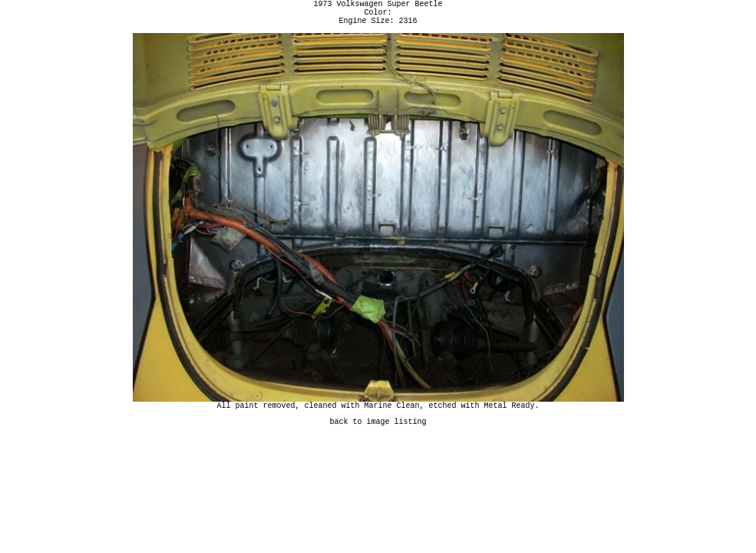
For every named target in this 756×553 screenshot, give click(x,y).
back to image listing (378, 432)
